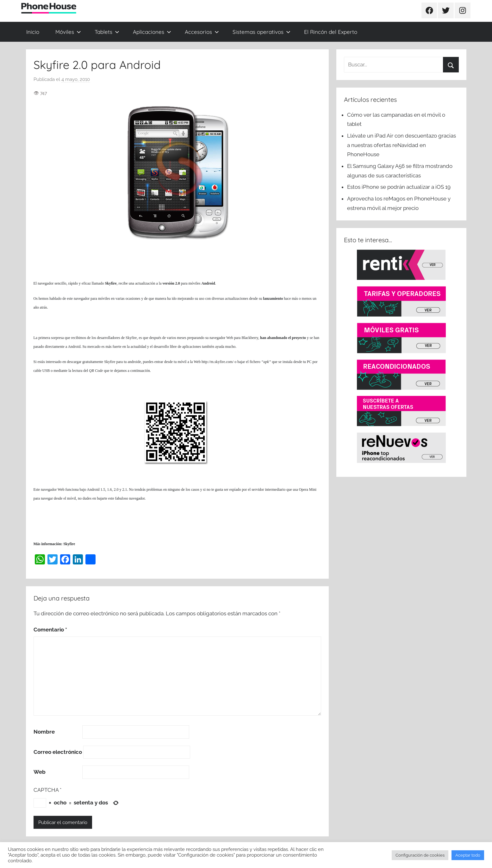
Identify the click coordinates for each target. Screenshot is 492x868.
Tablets (107, 32)
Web (40, 772)
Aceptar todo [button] (468, 855)
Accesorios (202, 32)
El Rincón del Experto (331, 32)
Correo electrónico (58, 752)
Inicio (33, 32)
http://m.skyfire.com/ (218, 362)
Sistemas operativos (262, 32)
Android (208, 283)
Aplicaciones (152, 32)
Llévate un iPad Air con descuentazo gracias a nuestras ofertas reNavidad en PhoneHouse (402, 145)
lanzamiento (273, 299)
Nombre (44, 732)
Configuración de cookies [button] (420, 855)
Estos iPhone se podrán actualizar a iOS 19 (399, 187)
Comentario (50, 630)
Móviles (68, 32)
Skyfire (111, 283)
